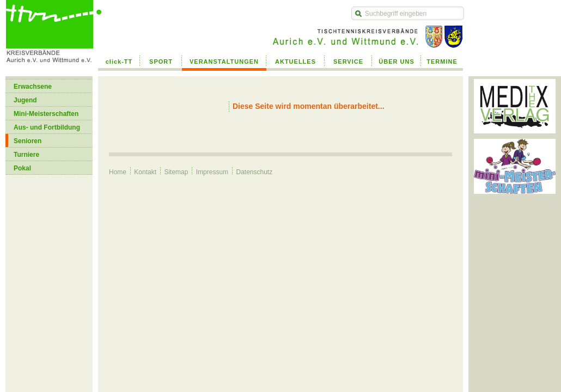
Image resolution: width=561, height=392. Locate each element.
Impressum (212, 172)
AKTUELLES (295, 62)
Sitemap (176, 172)
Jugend (25, 100)
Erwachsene (33, 87)
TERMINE (442, 62)
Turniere (26, 155)
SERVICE (348, 62)
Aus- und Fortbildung (47, 127)
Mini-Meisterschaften (46, 114)
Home (118, 172)
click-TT (119, 62)
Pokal (22, 168)
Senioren (28, 141)
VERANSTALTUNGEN (224, 62)
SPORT (161, 62)
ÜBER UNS (396, 62)
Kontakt (145, 172)
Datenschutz (254, 172)
